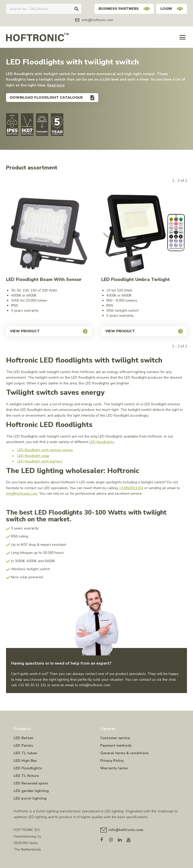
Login (172, 9)
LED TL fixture (26, 776)
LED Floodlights (28, 768)
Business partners (124, 9)
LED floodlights (102, 442)
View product (49, 331)
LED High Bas (25, 761)
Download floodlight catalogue (46, 98)
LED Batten (23, 738)
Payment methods (116, 746)
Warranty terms (114, 768)
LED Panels (23, 746)
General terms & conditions (124, 753)
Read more (56, 85)
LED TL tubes (25, 753)
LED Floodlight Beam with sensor (44, 279)
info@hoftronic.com (22, 494)
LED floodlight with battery (40, 461)
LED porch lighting (30, 798)
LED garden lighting (31, 791)
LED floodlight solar (33, 456)
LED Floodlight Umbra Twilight (136, 279)
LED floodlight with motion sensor (45, 450)
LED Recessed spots (31, 783)
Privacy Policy (112, 761)
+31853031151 (131, 488)
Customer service (115, 738)
